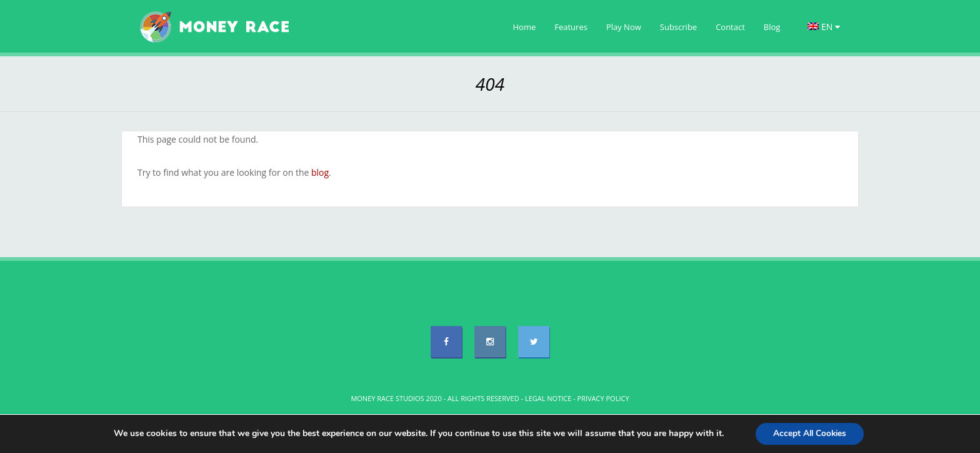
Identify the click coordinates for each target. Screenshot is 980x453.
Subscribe (678, 27)
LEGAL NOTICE (548, 398)
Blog (772, 27)
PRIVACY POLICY (603, 398)
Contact (730, 27)
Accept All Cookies (810, 433)
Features (571, 27)
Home (525, 27)
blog (320, 172)
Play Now (624, 27)
